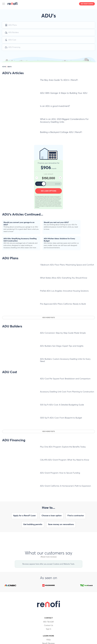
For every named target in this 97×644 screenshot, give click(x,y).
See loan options (49, 191)
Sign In (49, 629)
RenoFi (13, 4)
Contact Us (49, 625)
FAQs (49, 640)
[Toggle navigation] (4, 4)
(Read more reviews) (49, 557)
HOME (4, 67)
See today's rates (87, 4)
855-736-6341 (49, 622)
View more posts (48, 318)
